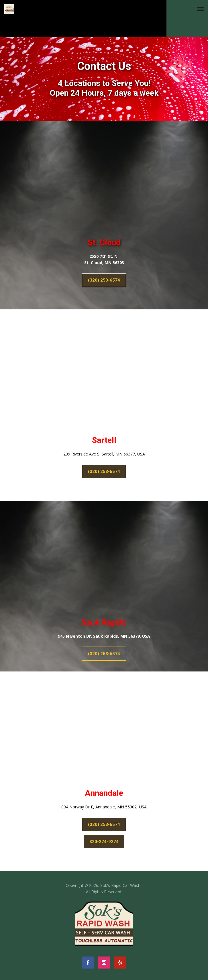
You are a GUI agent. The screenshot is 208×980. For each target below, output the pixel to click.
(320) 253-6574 (104, 280)
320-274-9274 (104, 842)
